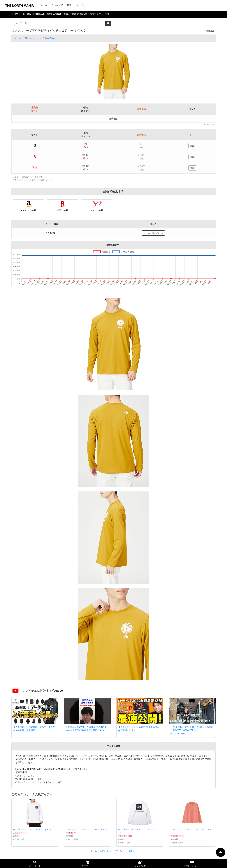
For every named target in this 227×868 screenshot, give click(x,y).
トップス (37, 38)
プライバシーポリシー (126, 851)
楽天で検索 (62, 210)
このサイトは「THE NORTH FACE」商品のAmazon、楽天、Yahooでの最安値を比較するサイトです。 (62, 14)
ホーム (44, 5)
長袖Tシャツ (51, 38)
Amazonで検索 (29, 210)
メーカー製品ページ (153, 233)
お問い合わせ (106, 851)
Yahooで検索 (96, 210)
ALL (27, 38)
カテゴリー (81, 5)
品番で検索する (114, 191)
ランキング (57, 5)
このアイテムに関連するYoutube (41, 691)
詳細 (192, 146)
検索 (69, 5)
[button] (27, 71)
